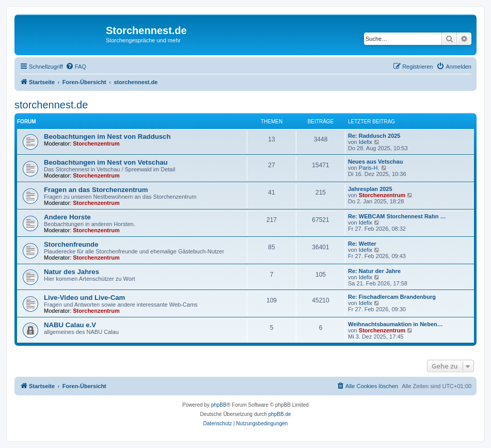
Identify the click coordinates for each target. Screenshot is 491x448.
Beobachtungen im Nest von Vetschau (106, 162)
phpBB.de (280, 414)
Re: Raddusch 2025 (374, 136)
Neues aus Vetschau (375, 162)
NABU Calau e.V (70, 325)
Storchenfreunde (71, 244)
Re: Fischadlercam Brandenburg (392, 297)
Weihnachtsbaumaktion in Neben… (395, 324)
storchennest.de (51, 105)
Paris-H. (369, 168)
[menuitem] (76, 67)
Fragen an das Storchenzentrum (96, 190)
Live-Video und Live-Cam (84, 298)
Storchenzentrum (96, 143)
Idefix (366, 142)
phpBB (219, 405)
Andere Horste (67, 217)
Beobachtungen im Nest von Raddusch (107, 137)
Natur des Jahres (72, 272)
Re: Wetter (362, 244)
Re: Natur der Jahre (374, 271)
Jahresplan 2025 (370, 189)
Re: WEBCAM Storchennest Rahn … (397, 216)
